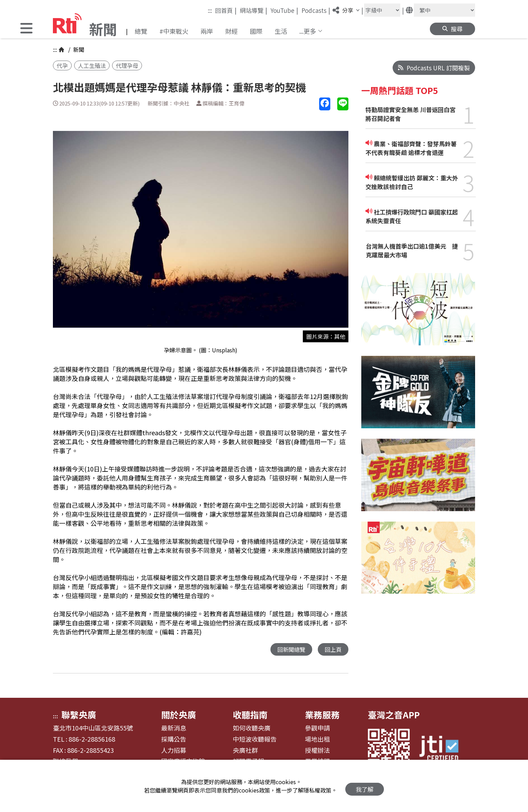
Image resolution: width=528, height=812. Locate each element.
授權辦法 (317, 751)
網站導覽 (254, 10)
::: (210, 10)
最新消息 (174, 728)
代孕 (62, 65)
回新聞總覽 (289, 650)
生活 (281, 31)
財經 (231, 31)
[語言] (444, 10)
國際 (256, 31)
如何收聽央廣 (252, 728)
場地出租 (317, 740)
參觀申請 (317, 728)
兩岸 (207, 31)
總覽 (141, 31)
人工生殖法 (92, 65)
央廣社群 (245, 751)
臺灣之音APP (394, 715)
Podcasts (316, 10)
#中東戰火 (174, 31)
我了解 (365, 786)
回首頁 (226, 10)
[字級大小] (382, 10)
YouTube (284, 10)
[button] (26, 29)
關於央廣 (179, 715)
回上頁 (333, 650)
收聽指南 (250, 715)
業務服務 (322, 715)
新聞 (78, 49)
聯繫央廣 (79, 715)
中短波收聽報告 (255, 740)
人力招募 (174, 751)
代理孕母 (127, 65)
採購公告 (174, 740)
